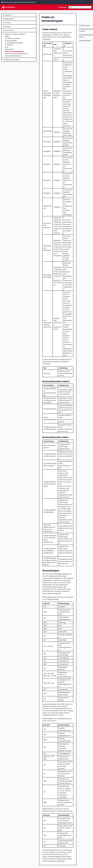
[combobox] (80, 7)
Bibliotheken (9, 49)
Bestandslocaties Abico (86, 36)
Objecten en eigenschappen (15, 34)
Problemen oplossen (12, 60)
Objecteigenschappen (15, 43)
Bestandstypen (86, 41)
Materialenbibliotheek (13, 56)
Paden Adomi (85, 25)
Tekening (10, 45)
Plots (7, 47)
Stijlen (7, 36)
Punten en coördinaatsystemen (16, 54)
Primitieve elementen (13, 38)
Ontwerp (8, 23)
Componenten (12, 41)
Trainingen (62, 7)
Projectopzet (9, 19)
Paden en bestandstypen (14, 51)
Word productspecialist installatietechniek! (18, 2)
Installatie (8, 15)
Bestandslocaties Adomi (86, 30)
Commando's (9, 30)
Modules (8, 26)
